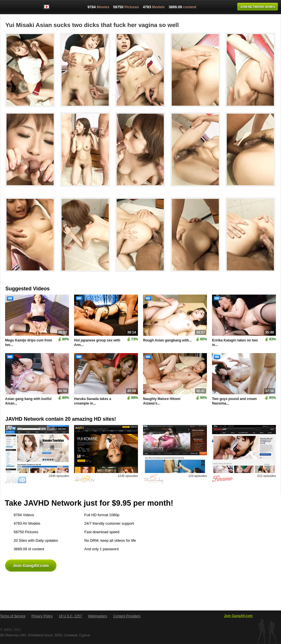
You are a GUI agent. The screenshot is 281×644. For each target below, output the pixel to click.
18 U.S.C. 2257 (70, 616)
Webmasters (97, 616)
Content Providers (127, 616)
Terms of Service (13, 616)
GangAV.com (18, 8)
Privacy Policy (42, 616)
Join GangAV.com (31, 565)
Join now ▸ (258, 7)
